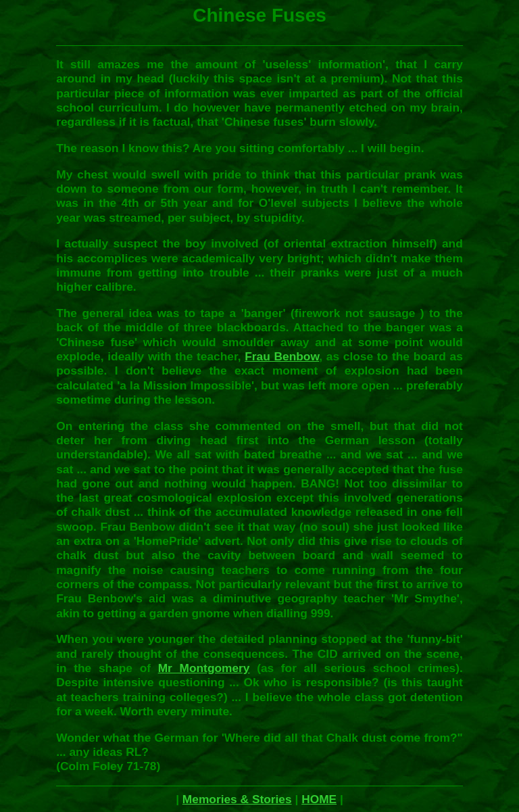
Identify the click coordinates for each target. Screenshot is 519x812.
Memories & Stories (237, 799)
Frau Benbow (282, 356)
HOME (319, 799)
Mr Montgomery (204, 668)
